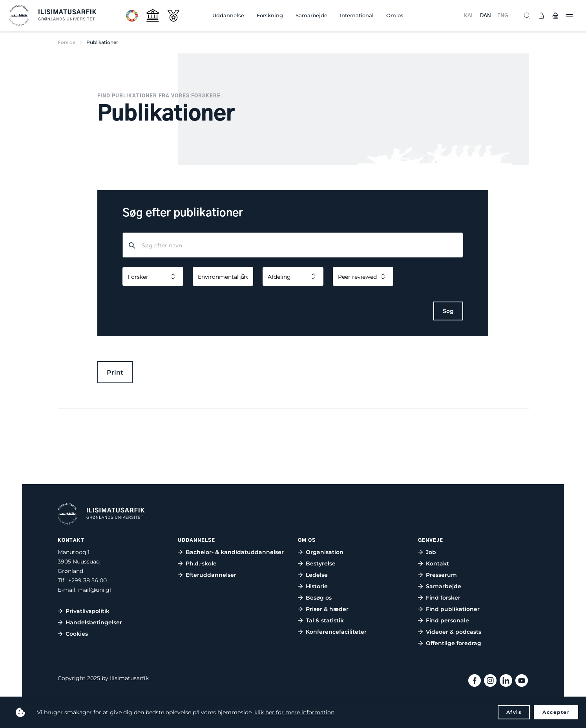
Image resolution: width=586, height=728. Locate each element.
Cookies (77, 634)
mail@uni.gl (95, 590)
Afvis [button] (514, 712)
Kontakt (437, 563)
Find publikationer (453, 609)
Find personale (447, 620)
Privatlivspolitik (88, 611)
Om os (395, 15)
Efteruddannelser (211, 575)
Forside (67, 42)
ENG (503, 16)
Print (115, 372)
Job (431, 552)
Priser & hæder (327, 609)
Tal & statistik (325, 620)
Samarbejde (311, 15)
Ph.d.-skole (201, 563)
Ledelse (317, 575)
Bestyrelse (321, 563)
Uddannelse (228, 15)
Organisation (325, 552)
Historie (317, 586)
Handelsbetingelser (94, 622)
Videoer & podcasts (454, 632)
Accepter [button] (556, 712)
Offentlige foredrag (454, 643)
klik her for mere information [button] (294, 712)
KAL (469, 16)
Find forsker (443, 598)
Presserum (441, 575)
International (357, 15)
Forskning (270, 15)
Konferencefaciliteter (336, 632)
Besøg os (319, 598)
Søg (448, 311)
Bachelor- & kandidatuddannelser (235, 552)
